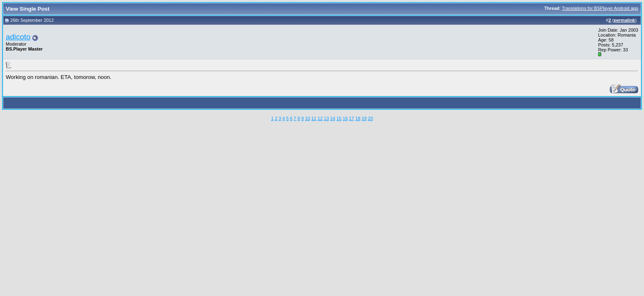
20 (370, 118)
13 (327, 118)
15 (339, 118)
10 (308, 118)
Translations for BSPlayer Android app (600, 8)
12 (320, 118)
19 (364, 118)
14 (333, 118)
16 (345, 118)
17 (352, 118)
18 (358, 118)
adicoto (18, 37)
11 (314, 118)
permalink (624, 20)
